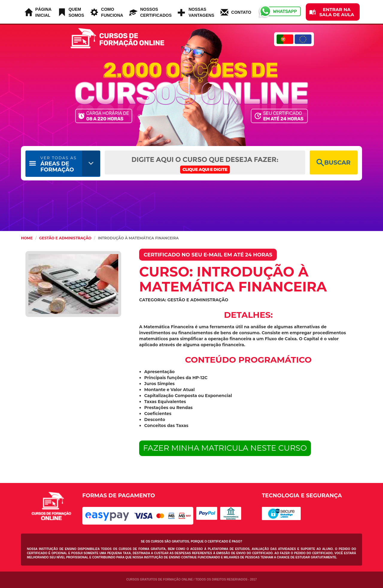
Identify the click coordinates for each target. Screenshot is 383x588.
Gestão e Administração (65, 238)
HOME (27, 238)
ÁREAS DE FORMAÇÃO (58, 164)
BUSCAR (333, 163)
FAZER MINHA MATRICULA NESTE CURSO (225, 448)
